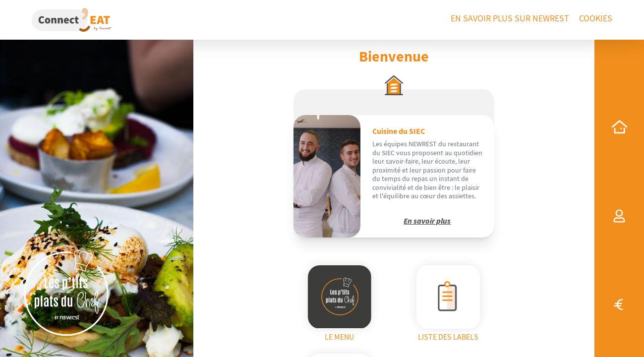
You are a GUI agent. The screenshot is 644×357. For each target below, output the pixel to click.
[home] (619, 127)
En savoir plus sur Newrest (510, 19)
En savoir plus (427, 221)
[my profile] (619, 216)
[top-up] (619, 304)
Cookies (596, 19)
